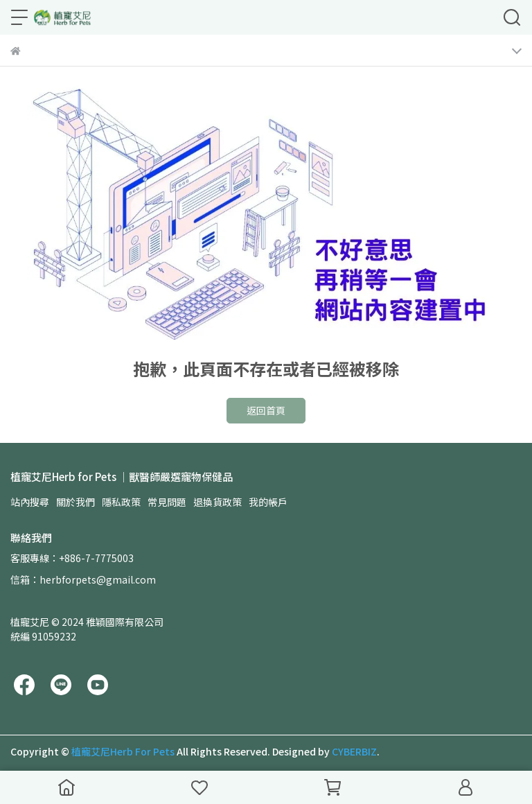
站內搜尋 (30, 502)
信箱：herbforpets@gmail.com (83, 579)
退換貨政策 (218, 502)
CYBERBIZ (354, 751)
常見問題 (167, 502)
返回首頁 (266, 410)
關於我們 (76, 502)
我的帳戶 (268, 502)
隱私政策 (121, 502)
